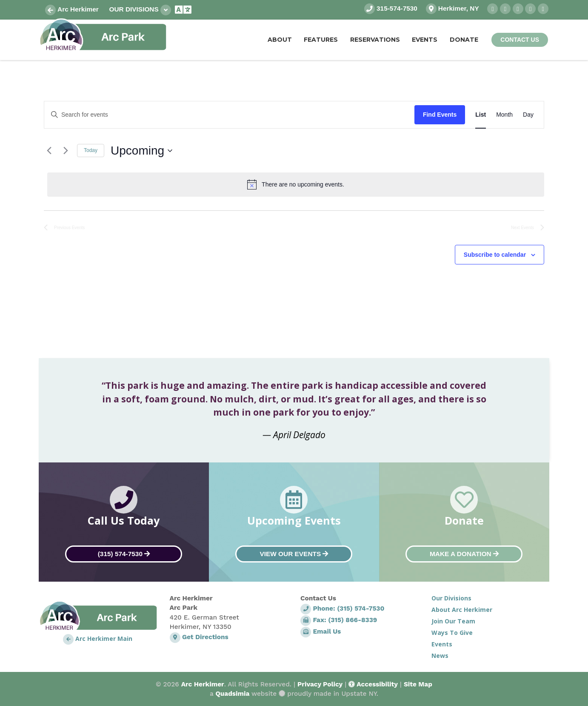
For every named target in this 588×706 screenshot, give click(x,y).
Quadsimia (232, 694)
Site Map (418, 684)
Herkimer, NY (452, 8)
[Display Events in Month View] (504, 115)
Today (91, 150)
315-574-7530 (391, 8)
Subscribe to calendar (495, 255)
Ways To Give (452, 633)
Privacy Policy (320, 684)
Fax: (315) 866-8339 (339, 620)
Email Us (321, 631)
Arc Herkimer (72, 9)
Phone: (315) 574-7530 (342, 608)
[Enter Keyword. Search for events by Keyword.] (229, 115)
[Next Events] (66, 151)
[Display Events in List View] (481, 115)
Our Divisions (140, 10)
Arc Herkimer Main (98, 639)
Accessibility (373, 684)
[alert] (296, 184)
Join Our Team (453, 621)
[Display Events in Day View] (528, 115)
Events (442, 644)
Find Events (440, 115)
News (440, 656)
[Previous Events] (49, 151)
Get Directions (199, 637)
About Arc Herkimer (462, 610)
